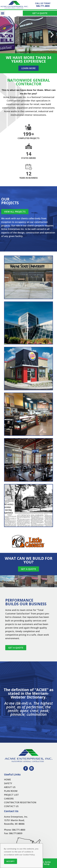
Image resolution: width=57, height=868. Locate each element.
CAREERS (9, 799)
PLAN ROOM (11, 791)
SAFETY (8, 783)
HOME (7, 779)
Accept (11, 861)
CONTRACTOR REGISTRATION (20, 802)
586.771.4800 (43, 6)
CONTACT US (11, 806)
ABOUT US (10, 787)
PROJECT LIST (11, 795)
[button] (3, 13)
